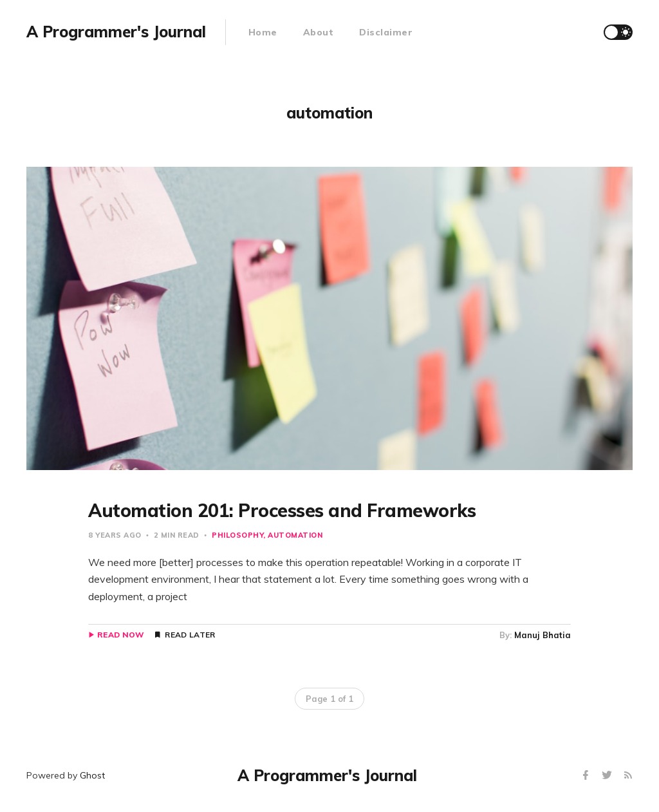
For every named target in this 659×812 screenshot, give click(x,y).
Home (263, 32)
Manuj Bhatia (543, 635)
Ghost (92, 775)
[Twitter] (608, 776)
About (319, 32)
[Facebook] (587, 776)
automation (295, 535)
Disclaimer (386, 32)
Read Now (121, 635)
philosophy (237, 535)
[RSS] (628, 776)
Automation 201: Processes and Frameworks (282, 510)
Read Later (190, 635)
